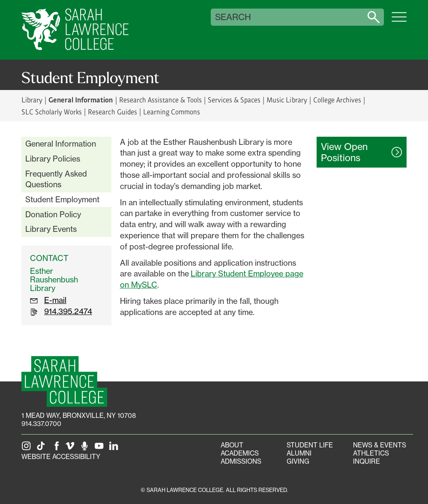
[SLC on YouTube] (101, 448)
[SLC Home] (75, 30)
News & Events (380, 445)
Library (32, 100)
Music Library (287, 100)
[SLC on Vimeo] (72, 448)
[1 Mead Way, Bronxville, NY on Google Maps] (79, 415)
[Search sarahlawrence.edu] (374, 17)
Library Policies (53, 159)
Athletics (371, 453)
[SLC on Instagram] (28, 448)
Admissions (241, 461)
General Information (81, 99)
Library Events (51, 229)
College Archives (337, 100)
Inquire (367, 461)
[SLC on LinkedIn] (115, 448)
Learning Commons (172, 112)
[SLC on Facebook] (57, 448)
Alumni (299, 453)
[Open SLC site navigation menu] (399, 21)
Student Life (310, 445)
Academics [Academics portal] (240, 453)
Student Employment (62, 199)
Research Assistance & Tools (161, 100)
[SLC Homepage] (64, 382)
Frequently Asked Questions (56, 179)
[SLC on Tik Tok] (42, 448)
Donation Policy (53, 214)
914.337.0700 (41, 424)
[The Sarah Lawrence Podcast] (86, 448)
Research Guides (112, 112)
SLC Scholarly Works (52, 112)
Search (233, 17)
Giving (298, 461)
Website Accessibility (61, 457)
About (232, 445)
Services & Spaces (234, 100)
